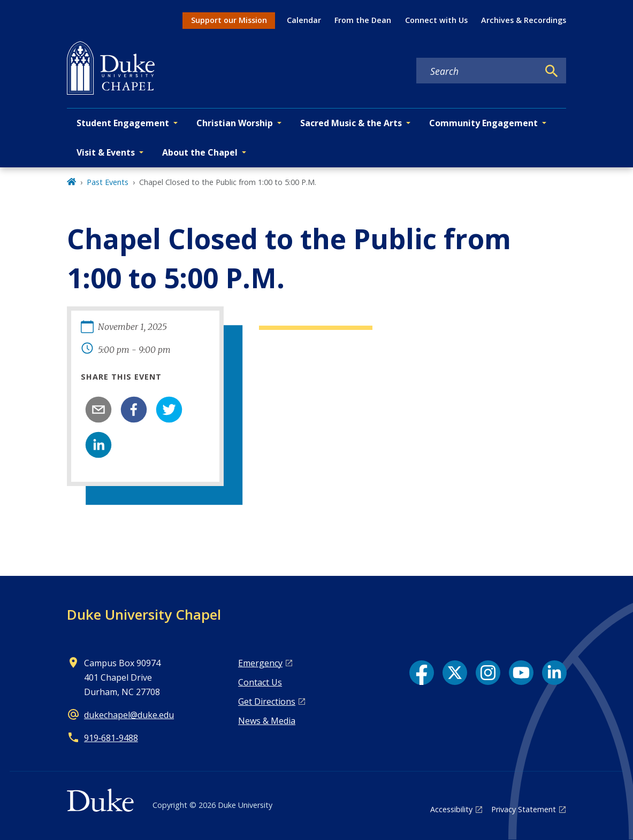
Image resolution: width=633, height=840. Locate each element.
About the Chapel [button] (200, 152)
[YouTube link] (521, 673)
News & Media (267, 721)
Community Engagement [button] (483, 123)
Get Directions (267, 702)
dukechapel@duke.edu (129, 715)
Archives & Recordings (524, 20)
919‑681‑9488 (111, 738)
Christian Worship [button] (235, 123)
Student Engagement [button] (123, 123)
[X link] (455, 673)
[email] (98, 410)
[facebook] (134, 410)
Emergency (260, 663)
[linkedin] (98, 445)
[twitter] (169, 410)
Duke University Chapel (144, 614)
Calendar (304, 20)
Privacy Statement (524, 809)
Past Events (108, 182)
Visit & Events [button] (106, 152)
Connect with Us (436, 20)
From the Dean (363, 20)
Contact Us (260, 682)
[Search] (552, 71)
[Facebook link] (422, 673)
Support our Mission (229, 20)
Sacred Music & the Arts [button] (351, 123)
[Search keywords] (477, 71)
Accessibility (451, 809)
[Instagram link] (488, 673)
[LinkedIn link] (554, 673)
